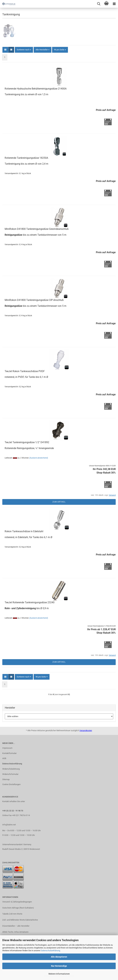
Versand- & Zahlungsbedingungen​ (17, 902)
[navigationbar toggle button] (114, 4)
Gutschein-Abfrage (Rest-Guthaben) (18, 908)
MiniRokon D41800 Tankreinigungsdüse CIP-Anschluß (34, 300)
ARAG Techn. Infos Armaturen (15, 932)
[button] (5, 50)
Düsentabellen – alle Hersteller (16, 926)
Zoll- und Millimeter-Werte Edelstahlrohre (20, 920)
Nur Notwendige (59, 966)
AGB (4, 758)
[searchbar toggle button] (99, 4)
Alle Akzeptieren (59, 957)
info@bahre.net (9, 825)
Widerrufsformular (10, 774)
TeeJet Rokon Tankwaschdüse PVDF (25, 371)
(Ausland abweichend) (39, 458)
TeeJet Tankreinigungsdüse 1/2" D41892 (27, 442)
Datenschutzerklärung (50, 951)
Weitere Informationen (59, 974)
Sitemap (6, 779)
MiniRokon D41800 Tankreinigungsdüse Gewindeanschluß (37, 229)
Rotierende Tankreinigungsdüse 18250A (26, 158)
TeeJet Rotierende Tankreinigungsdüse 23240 (30, 602)
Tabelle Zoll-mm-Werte (12, 914)
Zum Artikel (59, 502)
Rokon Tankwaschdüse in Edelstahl (24, 531)
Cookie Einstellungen (11, 784)
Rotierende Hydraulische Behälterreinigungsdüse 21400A (36, 89)
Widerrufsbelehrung (11, 769)
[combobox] (24, 50)
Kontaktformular (9, 753)
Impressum (7, 748)
